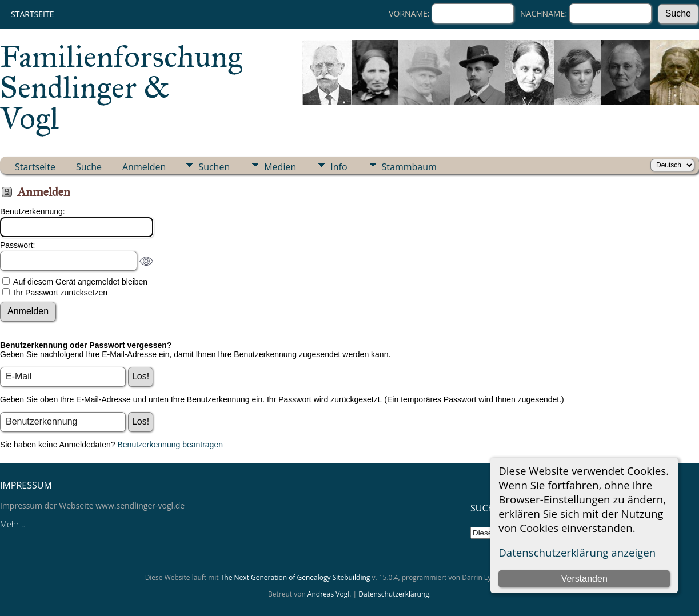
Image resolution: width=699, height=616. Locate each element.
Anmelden (144, 167)
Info (339, 167)
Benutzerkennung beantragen (170, 445)
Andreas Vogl (328, 594)
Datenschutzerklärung (394, 594)
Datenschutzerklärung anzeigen (577, 552)
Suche (89, 167)
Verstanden (584, 579)
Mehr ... (13, 524)
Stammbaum (409, 167)
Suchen (214, 167)
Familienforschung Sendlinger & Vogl (121, 87)
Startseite (32, 14)
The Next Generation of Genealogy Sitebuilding (295, 577)
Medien (280, 167)
